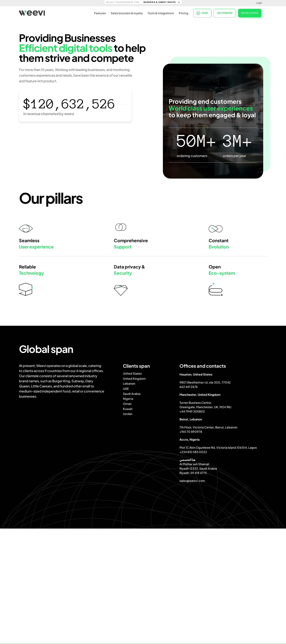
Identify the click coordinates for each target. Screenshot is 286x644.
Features (100, 13)
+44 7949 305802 (192, 411)
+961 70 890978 (191, 432)
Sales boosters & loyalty (127, 13)
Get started (225, 13)
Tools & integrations (161, 13)
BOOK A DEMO (250, 13)
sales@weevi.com (192, 481)
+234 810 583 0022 (193, 452)
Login (259, 3)
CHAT (202, 13)
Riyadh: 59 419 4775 (193, 473)
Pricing (184, 13)
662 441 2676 (189, 387)
